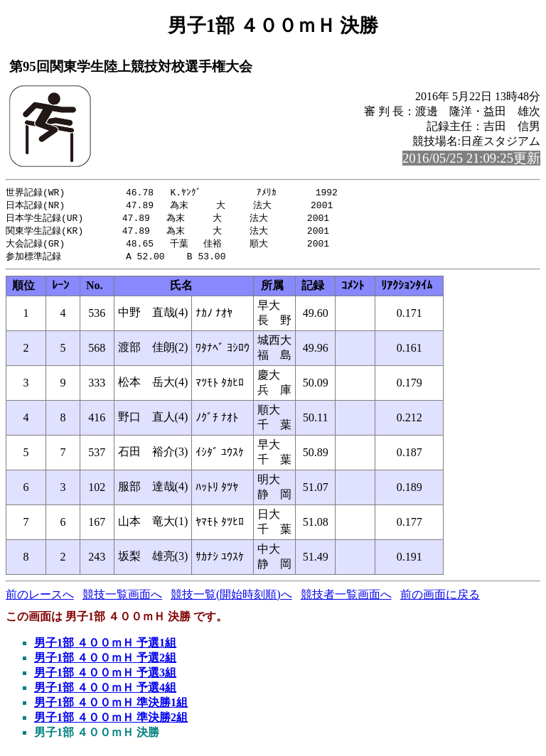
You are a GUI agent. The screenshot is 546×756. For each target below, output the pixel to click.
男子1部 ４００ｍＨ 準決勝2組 (111, 722)
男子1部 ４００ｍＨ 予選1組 (105, 647)
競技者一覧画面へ (346, 599)
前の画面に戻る (440, 599)
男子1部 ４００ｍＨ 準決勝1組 (111, 707)
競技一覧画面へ (122, 599)
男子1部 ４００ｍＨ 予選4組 (105, 692)
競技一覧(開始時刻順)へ (231, 599)
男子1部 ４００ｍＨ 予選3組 (105, 677)
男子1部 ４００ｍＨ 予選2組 (105, 662)
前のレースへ (40, 599)
